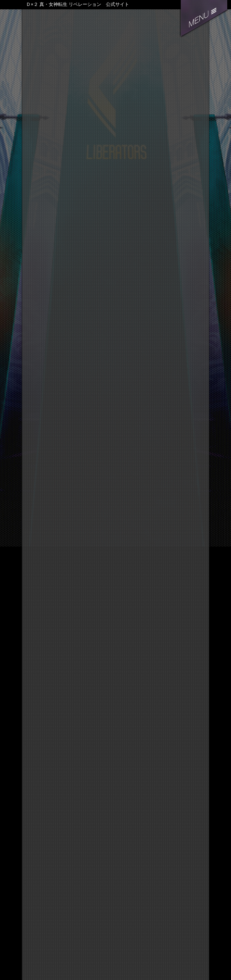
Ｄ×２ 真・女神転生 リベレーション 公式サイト (78, 4)
